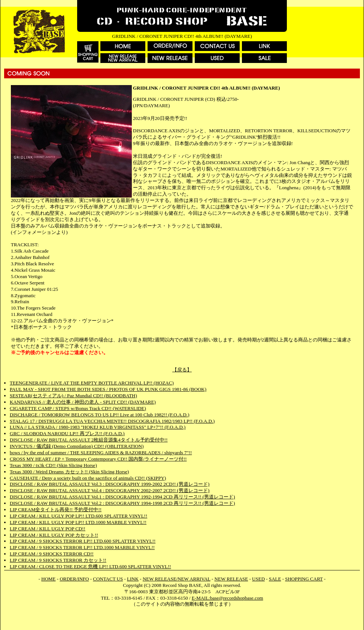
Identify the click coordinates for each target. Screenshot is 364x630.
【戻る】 (182, 370)
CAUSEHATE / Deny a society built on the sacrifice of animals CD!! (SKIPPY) (88, 478)
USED (258, 579)
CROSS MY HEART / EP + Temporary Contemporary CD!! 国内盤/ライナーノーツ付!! (98, 459)
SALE (275, 579)
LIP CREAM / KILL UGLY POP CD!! (48, 529)
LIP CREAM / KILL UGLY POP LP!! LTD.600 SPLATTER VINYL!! (78, 516)
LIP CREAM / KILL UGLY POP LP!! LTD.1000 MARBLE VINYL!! (78, 522)
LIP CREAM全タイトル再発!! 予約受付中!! (56, 510)
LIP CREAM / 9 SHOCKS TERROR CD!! (52, 554)
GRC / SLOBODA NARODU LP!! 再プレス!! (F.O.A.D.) (67, 433)
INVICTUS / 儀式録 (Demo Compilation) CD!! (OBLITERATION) (77, 446)
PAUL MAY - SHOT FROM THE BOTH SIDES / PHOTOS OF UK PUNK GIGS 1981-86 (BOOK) (108, 389)
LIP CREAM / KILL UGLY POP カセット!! (54, 535)
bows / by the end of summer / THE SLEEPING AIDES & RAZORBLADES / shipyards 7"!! (101, 453)
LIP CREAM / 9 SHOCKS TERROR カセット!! (58, 560)
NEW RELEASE (231, 579)
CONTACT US (108, 579)
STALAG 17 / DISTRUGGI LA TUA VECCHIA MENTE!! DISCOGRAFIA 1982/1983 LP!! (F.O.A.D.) (112, 421)
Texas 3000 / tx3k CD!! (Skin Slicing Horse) (53, 465)
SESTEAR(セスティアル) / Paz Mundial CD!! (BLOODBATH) (73, 396)
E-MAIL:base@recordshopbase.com (227, 598)
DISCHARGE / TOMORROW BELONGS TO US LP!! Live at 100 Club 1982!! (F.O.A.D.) (100, 415)
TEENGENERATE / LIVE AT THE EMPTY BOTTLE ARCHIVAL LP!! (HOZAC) (92, 383)
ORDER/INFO (74, 579)
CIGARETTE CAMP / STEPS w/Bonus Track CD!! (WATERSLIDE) (78, 408)
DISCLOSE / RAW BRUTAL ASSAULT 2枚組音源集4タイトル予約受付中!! (89, 440)
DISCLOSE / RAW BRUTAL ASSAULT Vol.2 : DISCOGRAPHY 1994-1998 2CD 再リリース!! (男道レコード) (122, 503)
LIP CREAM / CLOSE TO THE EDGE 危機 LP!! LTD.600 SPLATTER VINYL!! (90, 566)
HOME (48, 579)
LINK (133, 579)
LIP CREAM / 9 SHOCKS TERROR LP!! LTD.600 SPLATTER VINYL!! (83, 541)
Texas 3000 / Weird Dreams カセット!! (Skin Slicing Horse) (69, 472)
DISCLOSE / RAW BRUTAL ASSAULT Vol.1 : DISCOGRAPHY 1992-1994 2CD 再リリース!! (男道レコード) (122, 497)
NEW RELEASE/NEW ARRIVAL (177, 579)
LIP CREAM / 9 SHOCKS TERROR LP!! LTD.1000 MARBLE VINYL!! (82, 547)
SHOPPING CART (304, 579)
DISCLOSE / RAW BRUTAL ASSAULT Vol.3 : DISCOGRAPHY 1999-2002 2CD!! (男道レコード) (110, 484)
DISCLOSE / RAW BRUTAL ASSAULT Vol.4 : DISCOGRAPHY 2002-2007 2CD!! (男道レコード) (110, 490)
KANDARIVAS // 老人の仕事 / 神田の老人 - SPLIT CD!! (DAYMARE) (83, 402)
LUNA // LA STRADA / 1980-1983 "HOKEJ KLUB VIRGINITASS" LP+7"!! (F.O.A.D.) (98, 427)
